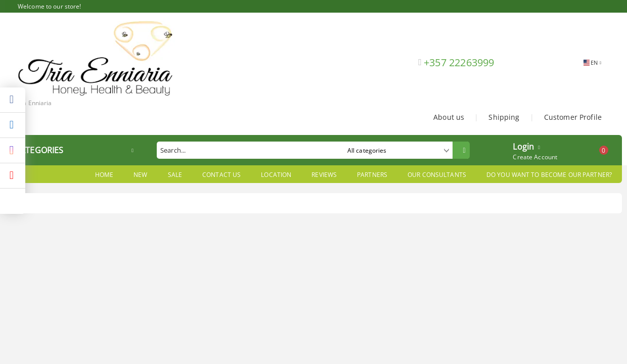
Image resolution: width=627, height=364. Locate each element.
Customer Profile (573, 117)
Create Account (535, 157)
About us (449, 117)
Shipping (504, 117)
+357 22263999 (459, 62)
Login (523, 146)
